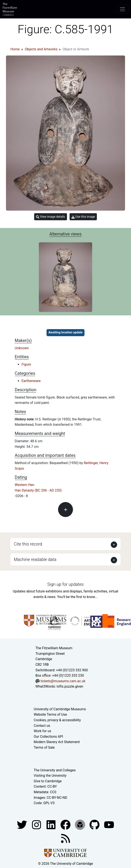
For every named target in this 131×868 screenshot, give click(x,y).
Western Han (25, 485)
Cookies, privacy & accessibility (57, 720)
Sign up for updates (65, 584)
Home (15, 49)
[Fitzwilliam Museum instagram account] (37, 824)
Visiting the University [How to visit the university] (50, 776)
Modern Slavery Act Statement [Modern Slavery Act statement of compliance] (57, 742)
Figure (26, 364)
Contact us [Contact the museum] (42, 726)
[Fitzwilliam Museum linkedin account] (66, 824)
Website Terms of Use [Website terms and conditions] (50, 714)
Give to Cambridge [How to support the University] (48, 781)
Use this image (83, 217)
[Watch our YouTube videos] (109, 824)
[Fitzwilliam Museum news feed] (65, 838)
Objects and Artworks (41, 49)
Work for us (42, 731)
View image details (51, 217)
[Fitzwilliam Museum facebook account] (51, 824)
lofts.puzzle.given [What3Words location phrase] (70, 686)
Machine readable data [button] (35, 559)
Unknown (22, 348)
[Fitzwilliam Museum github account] (95, 824)
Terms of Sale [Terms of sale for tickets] (44, 747)
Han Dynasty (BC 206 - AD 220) (38, 490)
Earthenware (31, 381)
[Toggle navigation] (122, 9)
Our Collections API (48, 737)
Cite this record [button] (28, 544)
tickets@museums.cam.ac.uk (63, 681)
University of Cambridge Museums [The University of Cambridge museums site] (60, 709)
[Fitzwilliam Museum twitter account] (22, 824)
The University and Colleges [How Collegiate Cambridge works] (55, 770)
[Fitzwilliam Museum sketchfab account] (80, 824)
